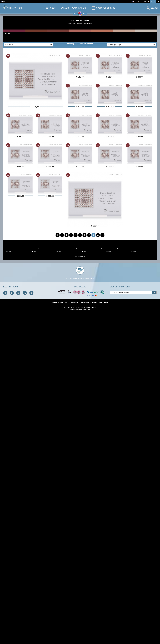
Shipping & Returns (99, 303)
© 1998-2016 (69, 307)
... (98, 235)
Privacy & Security (61, 303)
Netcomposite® (84, 310)
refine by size (80, 256)
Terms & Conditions (80, 303)
